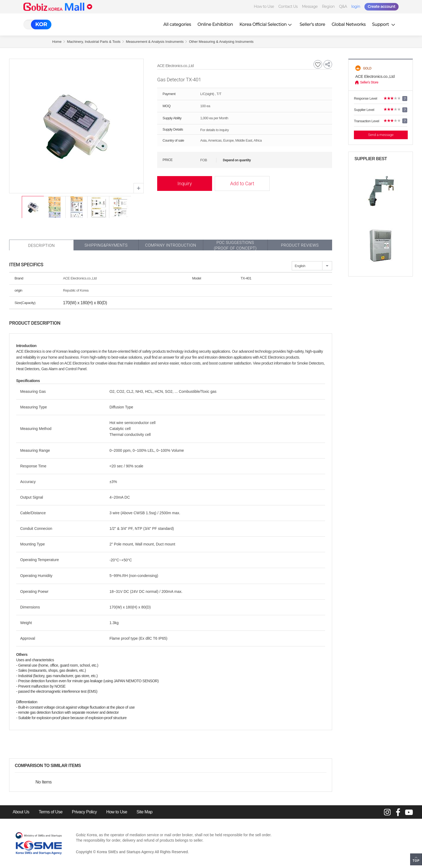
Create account (381, 6)
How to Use (264, 6)
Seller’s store (312, 24)
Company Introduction (171, 245)
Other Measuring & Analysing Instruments (221, 42)
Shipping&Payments (106, 245)
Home (57, 42)
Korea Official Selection (266, 24)
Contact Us (288, 6)
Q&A (343, 6)
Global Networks (349, 24)
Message (310, 6)
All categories (177, 24)
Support (384, 24)
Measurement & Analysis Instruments (155, 42)
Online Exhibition (215, 24)
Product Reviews (300, 245)
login (356, 6)
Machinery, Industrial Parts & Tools (94, 42)
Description (41, 246)
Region (328, 6)
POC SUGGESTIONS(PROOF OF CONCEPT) (235, 245)
